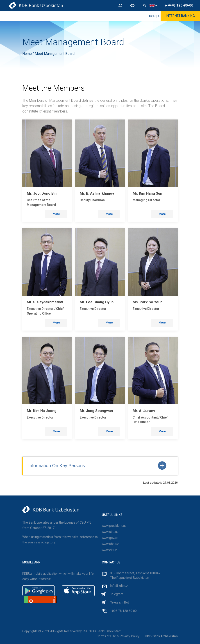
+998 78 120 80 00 (123, 611)
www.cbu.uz (110, 532)
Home (27, 54)
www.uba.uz (110, 544)
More (56, 214)
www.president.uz (114, 526)
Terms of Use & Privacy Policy (118, 636)
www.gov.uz (110, 538)
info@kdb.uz (119, 586)
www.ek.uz (109, 550)
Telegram (117, 594)
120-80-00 (179, 5)
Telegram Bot (119, 602)
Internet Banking (180, 16)
